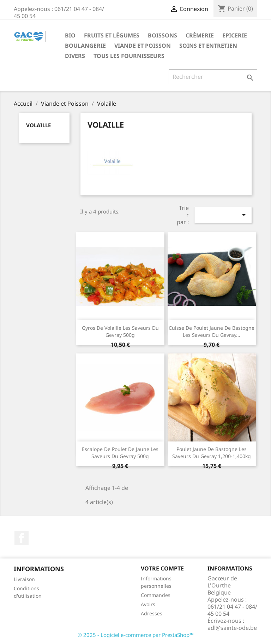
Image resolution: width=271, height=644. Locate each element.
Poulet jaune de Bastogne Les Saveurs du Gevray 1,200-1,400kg (212, 453)
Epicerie (235, 35)
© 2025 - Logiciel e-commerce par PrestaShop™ (136, 635)
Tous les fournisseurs (129, 56)
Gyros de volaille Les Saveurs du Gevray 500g (120, 331)
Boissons (162, 35)
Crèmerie (200, 35)
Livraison (24, 579)
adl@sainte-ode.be (232, 628)
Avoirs (148, 604)
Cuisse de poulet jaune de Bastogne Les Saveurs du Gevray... (212, 331)
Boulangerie (85, 46)
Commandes (156, 595)
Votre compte (162, 568)
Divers (75, 56)
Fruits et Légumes (112, 35)
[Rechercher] (213, 77)
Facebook (22, 538)
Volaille (38, 125)
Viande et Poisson (143, 46)
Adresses (152, 613)
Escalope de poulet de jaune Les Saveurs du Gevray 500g (120, 453)
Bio (70, 35)
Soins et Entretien (208, 46)
